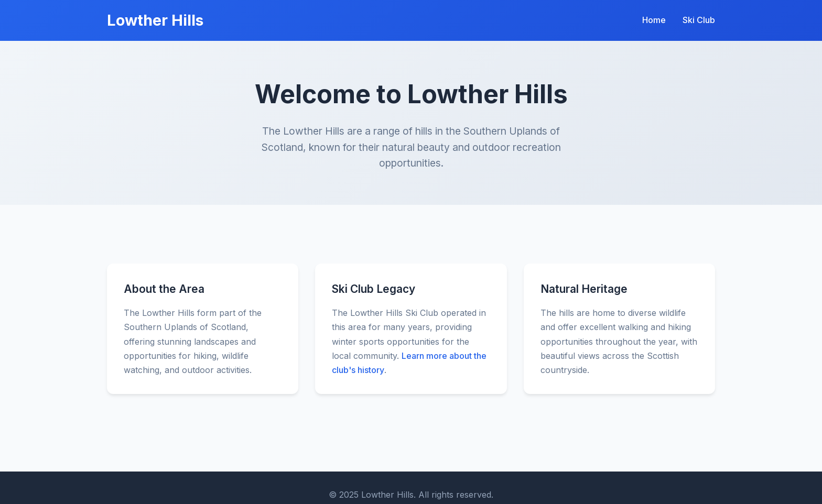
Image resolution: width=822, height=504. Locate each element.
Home (654, 20)
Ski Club (699, 20)
